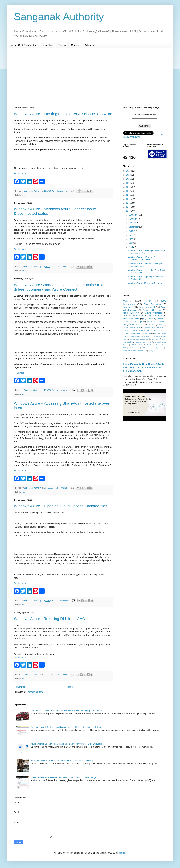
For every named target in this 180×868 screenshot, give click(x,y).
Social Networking (131, 319)
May (131, 243)
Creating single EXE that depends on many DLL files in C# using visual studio (66, 727)
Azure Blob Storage (132, 327)
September (134, 227)
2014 (129, 199)
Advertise (90, 45)
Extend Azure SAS (143, 342)
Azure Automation (154, 313)
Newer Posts (21, 687)
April (131, 247)
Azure (24, 195)
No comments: (62, 267)
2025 (129, 171)
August (132, 231)
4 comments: (62, 191)
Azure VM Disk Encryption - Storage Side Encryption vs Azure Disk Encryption (67, 744)
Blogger (122, 853)
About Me (48, 45)
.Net (148, 301)
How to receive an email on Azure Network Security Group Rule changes (64, 777)
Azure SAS (146, 330)
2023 (129, 175)
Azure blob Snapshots (139, 339)
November (134, 219)
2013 (129, 203)
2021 (129, 179)
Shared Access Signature (153, 348)
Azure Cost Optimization (24, 45)
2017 (129, 191)
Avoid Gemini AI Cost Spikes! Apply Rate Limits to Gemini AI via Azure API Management (144, 367)
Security (160, 319)
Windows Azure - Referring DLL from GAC (49, 619)
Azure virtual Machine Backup (138, 333)
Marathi (149, 345)
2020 (129, 183)
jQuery (151, 351)
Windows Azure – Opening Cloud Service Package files (60, 506)
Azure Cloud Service (154, 327)
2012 (129, 207)
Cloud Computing (152, 304)
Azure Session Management (140, 336)
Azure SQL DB (160, 330)
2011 (129, 211)
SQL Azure (135, 348)
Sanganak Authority (59, 17)
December (134, 215)
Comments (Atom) (35, 692)
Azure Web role (137, 325)
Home (70, 687)
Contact (75, 45)
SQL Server (148, 319)
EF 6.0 (155, 339)
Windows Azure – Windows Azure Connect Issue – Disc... (144, 258)
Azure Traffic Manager (133, 322)
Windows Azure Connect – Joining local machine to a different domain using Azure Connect (59, 287)
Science (126, 330)
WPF (125, 316)
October (133, 223)
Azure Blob (138, 316)
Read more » (20, 174)
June (131, 239)
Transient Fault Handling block (134, 351)
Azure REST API (131, 313)
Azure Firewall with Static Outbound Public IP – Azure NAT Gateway (62, 761)
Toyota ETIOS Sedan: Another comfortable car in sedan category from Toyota (66, 710)
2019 (129, 187)
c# (161, 310)
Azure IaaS (148, 310)
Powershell (128, 307)
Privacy (62, 45)
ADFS (156, 333)
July (131, 235)
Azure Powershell (147, 307)
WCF (135, 330)
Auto (161, 325)
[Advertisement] (90, 77)
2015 (129, 195)
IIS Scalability (137, 345)
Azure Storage (155, 316)
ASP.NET (151, 325)
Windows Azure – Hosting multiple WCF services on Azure (63, 114)
